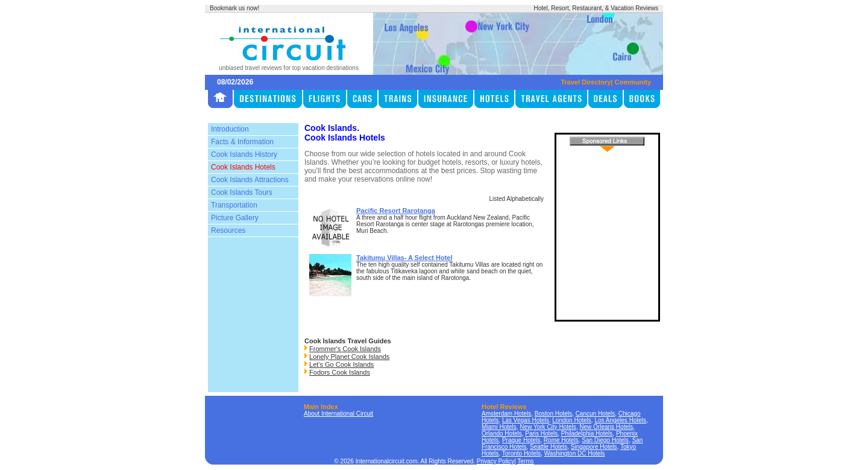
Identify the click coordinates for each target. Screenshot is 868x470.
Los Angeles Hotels (620, 420)
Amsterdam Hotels (506, 414)
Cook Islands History (244, 154)
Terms (525, 461)
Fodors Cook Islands (340, 372)
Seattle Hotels (549, 447)
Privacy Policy (495, 461)
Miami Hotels (499, 427)
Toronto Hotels (521, 453)
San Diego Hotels (605, 440)
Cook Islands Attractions (250, 180)
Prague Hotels (521, 440)
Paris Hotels (541, 433)
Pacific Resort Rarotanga (396, 211)
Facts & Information (242, 142)
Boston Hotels (553, 414)
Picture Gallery (235, 218)
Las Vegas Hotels (526, 420)
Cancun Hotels (596, 414)
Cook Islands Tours (242, 192)
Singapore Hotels (594, 447)
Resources (228, 230)
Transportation (234, 205)
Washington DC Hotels (575, 453)
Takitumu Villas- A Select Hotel (404, 258)
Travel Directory (586, 82)
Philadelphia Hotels (587, 433)
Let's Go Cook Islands (341, 364)
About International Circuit (338, 414)
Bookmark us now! (234, 8)
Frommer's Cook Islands (345, 349)
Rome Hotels (561, 440)
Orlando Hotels (502, 433)
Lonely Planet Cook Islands (349, 357)
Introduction (230, 129)
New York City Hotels (548, 427)
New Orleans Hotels (606, 427)
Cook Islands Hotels (243, 167)
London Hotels (572, 420)
